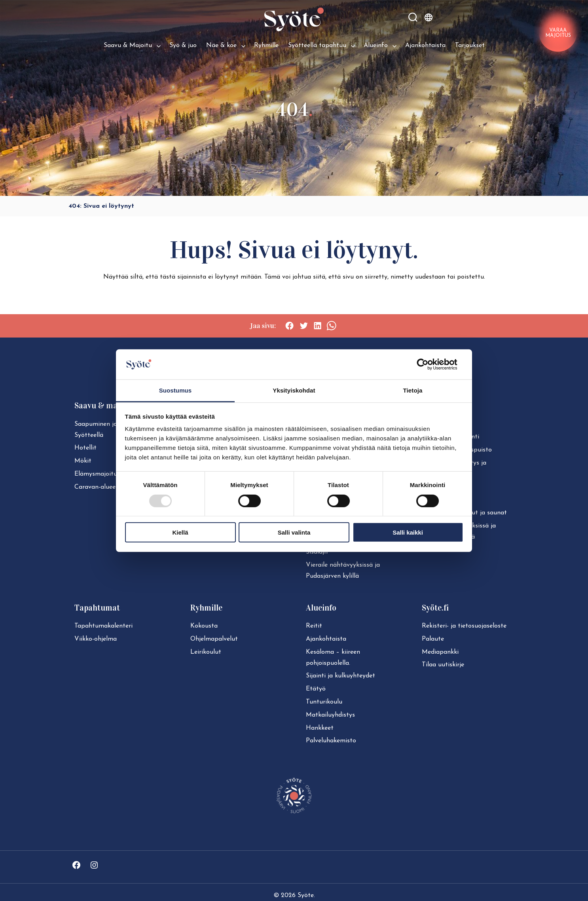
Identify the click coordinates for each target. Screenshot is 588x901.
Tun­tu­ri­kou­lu (324, 702)
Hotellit (85, 448)
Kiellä (180, 532)
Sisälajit (317, 552)
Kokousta (204, 626)
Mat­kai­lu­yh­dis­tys (330, 715)
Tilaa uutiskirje (443, 665)
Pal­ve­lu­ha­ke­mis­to (331, 741)
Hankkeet (320, 728)
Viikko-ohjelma (96, 639)
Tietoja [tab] (413, 390)
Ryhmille (266, 46)
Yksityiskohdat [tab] (294, 390)
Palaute (433, 639)
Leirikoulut (206, 652)
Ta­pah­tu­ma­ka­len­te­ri (103, 626)
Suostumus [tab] (175, 390)
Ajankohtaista (425, 46)
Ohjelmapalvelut (214, 639)
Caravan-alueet (96, 487)
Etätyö (316, 689)
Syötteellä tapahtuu (317, 46)
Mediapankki (440, 652)
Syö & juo (183, 46)
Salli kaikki (408, 532)
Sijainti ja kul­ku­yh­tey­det (340, 676)
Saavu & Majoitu (128, 46)
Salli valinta (294, 532)
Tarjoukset (470, 46)
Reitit (314, 626)
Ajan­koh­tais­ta (326, 639)
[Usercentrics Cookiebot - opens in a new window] (429, 364)
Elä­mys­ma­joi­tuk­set (102, 474)
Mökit (83, 461)
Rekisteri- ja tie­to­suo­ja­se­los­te (464, 626)
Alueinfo (376, 46)
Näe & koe (221, 46)
